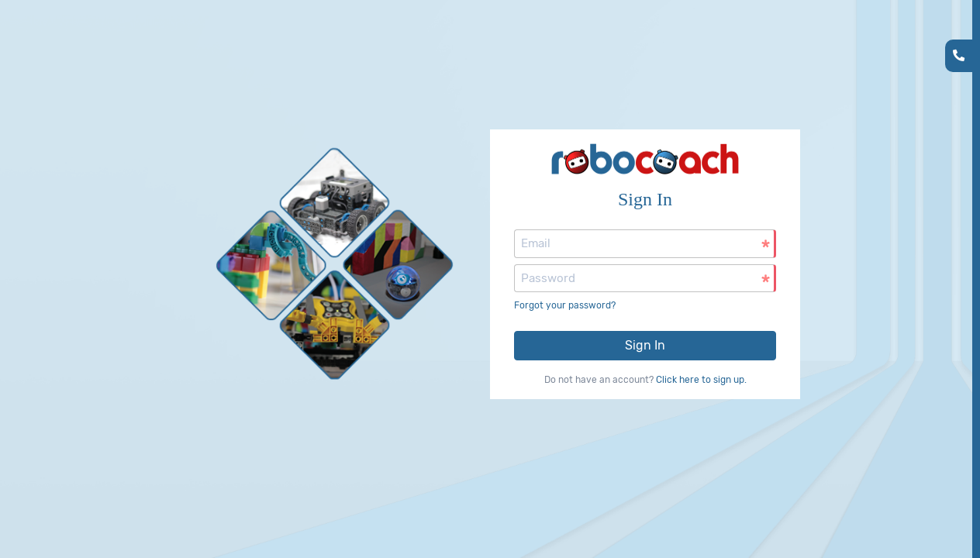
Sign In (645, 345)
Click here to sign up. (701, 380)
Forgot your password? (565, 305)
